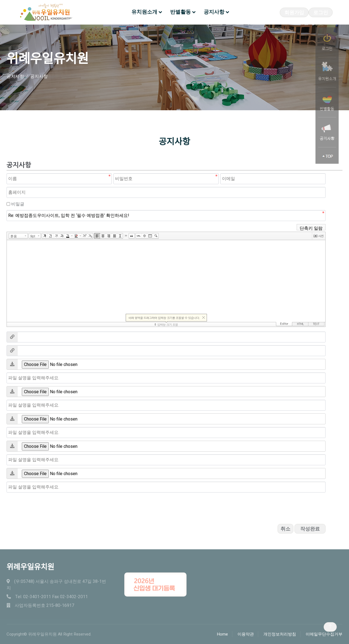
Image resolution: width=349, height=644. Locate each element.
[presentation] (48, 506)
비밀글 (18, 204)
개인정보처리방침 (280, 634)
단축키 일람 (311, 228)
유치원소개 (144, 12)
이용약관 (246, 634)
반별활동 (180, 12)
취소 (285, 529)
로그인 (321, 13)
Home (222, 634)
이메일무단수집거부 (324, 634)
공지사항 (214, 12)
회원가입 (294, 13)
